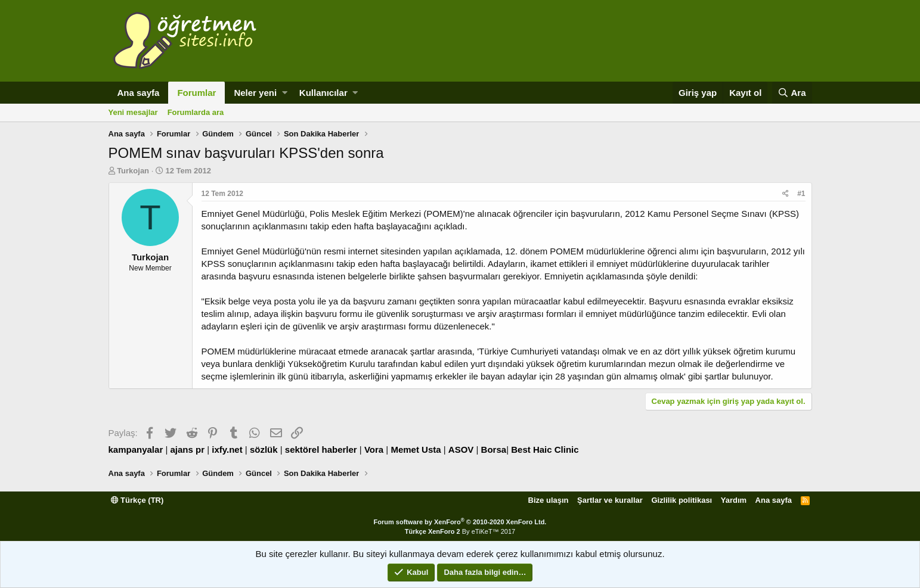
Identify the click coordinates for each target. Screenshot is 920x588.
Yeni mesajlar (133, 112)
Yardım (734, 500)
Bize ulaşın (549, 500)
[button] (285, 93)
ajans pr (187, 449)
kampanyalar (136, 449)
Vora (374, 449)
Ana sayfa (139, 93)
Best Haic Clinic (545, 449)
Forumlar (196, 93)
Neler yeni (255, 93)
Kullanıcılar (323, 93)
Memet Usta (416, 449)
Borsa (494, 449)
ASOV (461, 449)
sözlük (264, 449)
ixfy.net (227, 449)
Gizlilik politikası (682, 500)
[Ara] (792, 93)
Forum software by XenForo (460, 522)
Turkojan (133, 171)
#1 (801, 194)
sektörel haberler (321, 449)
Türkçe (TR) (137, 500)
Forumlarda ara (196, 112)
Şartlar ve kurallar (610, 500)
